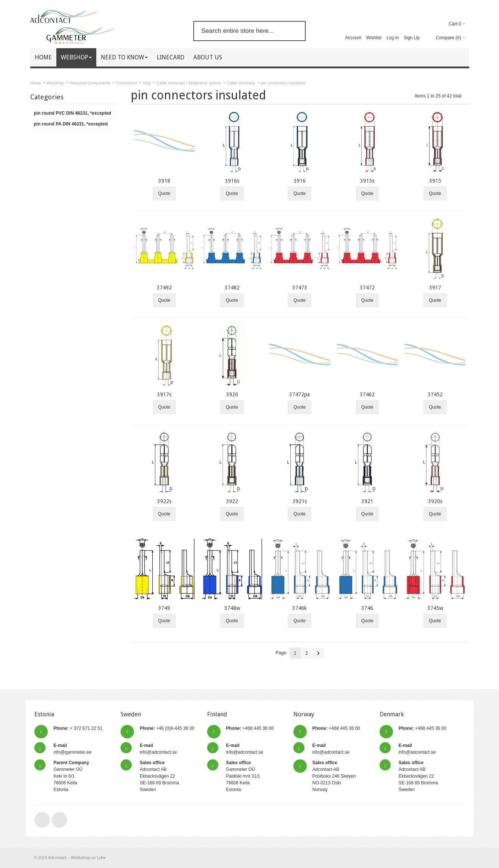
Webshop (55, 83)
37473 (300, 288)
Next (318, 653)
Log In (392, 38)
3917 (435, 288)
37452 (435, 394)
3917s (164, 394)
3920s (435, 501)
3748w (232, 608)
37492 (164, 288)
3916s (232, 181)
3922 (232, 501)
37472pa (300, 394)
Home (36, 83)
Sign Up (412, 38)
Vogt (147, 83)
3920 (232, 394)
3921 (367, 501)
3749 (164, 608)
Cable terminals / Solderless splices (189, 83)
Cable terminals (241, 83)
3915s (367, 181)
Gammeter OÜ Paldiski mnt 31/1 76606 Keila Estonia (243, 776)
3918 (164, 181)
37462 (367, 394)
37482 (232, 288)
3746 (367, 608)
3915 (435, 181)
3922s (164, 501)
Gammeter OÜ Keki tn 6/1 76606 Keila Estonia (71, 776)
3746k (300, 608)
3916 (300, 181)
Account (353, 38)
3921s (300, 501)
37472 (367, 288)
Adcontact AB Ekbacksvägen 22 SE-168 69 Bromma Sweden (159, 776)
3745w (435, 608)
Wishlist (374, 38)
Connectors (127, 83)
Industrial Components (90, 83)
